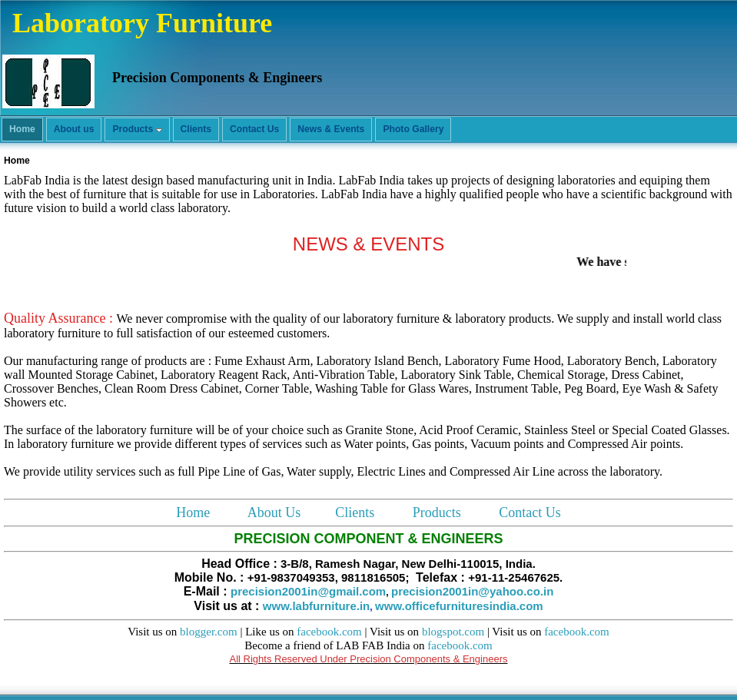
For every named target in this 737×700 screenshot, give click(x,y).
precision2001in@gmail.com (308, 591)
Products (437, 513)
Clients (355, 513)
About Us (274, 513)
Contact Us (530, 513)
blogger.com (209, 632)
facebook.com (329, 632)
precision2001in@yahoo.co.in (472, 591)
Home (193, 513)
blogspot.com (453, 632)
